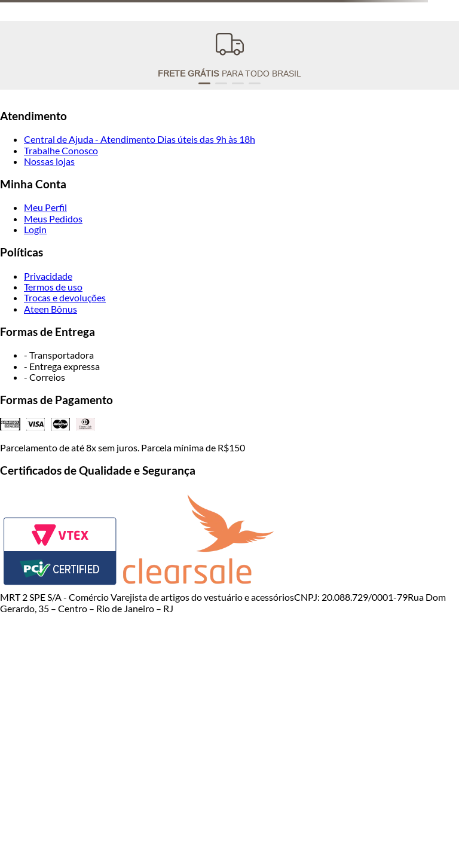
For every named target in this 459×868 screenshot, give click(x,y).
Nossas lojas (49, 161)
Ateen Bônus (51, 309)
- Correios (45, 377)
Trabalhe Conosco (61, 150)
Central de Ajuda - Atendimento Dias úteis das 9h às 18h (140, 139)
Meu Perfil (45, 207)
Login (35, 229)
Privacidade (48, 276)
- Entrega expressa (62, 366)
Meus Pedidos (53, 218)
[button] (204, 83)
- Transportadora (59, 355)
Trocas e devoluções (65, 297)
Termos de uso (53, 287)
